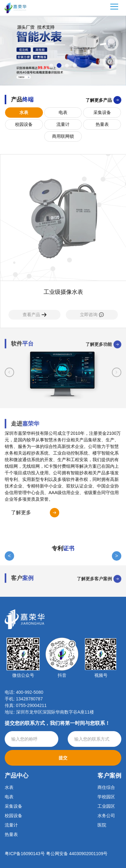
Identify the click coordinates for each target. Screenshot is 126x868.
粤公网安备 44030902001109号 (77, 854)
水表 (24, 112)
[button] (51, 65)
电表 (63, 112)
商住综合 (106, 787)
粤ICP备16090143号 (25, 854)
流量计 (63, 124)
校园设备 (24, 124)
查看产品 (34, 315)
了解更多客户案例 (94, 574)
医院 (102, 825)
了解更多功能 (99, 349)
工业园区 (106, 806)
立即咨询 (92, 315)
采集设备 (102, 112)
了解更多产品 (99, 100)
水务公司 (106, 816)
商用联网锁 (63, 136)
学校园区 (106, 797)
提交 (63, 758)
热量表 (102, 124)
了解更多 (21, 512)
